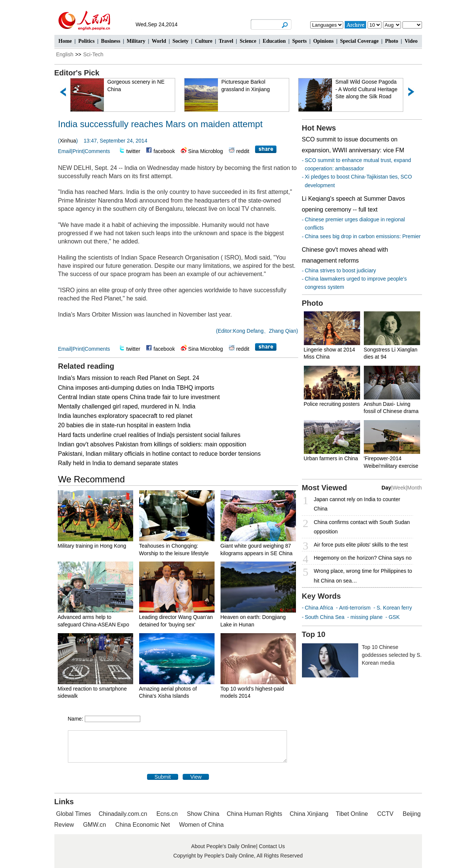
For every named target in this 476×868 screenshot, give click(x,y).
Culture (204, 41)
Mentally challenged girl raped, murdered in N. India (127, 406)
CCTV (385, 814)
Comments (98, 151)
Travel (226, 41)
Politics (87, 41)
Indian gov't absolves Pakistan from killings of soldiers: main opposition (152, 444)
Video (411, 41)
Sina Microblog (206, 151)
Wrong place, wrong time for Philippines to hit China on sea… (363, 576)
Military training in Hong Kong (92, 546)
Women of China (202, 825)
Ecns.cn (167, 814)
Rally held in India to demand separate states (118, 463)
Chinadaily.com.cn (123, 814)
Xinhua (68, 141)
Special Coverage (359, 41)
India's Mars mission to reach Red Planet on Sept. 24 (129, 378)
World (159, 41)
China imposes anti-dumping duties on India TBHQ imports (136, 388)
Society (181, 41)
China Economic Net (143, 825)
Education (274, 41)
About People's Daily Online (224, 846)
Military (136, 41)
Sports (300, 41)
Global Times (74, 814)
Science (248, 41)
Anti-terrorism (355, 608)
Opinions (323, 41)
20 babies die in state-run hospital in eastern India (124, 425)
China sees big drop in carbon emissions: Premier (363, 236)
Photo (392, 41)
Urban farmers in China (331, 458)
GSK (394, 617)
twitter (133, 151)
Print (78, 151)
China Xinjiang (309, 814)
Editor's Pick (77, 73)
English (65, 54)
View (196, 777)
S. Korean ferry (394, 608)
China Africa (319, 608)
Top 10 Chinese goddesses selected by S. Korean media (392, 655)
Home (65, 41)
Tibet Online (352, 814)
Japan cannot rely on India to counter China (357, 504)
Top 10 (314, 634)
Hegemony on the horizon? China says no (363, 558)
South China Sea (325, 617)
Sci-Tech (93, 54)
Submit (163, 777)
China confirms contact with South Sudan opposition (362, 527)
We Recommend (92, 479)
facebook (164, 151)
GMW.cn (95, 825)
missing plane (366, 617)
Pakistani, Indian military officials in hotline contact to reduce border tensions (159, 454)
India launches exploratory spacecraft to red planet (125, 416)
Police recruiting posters (332, 404)
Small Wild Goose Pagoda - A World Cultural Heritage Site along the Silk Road (367, 89)
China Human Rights (255, 814)
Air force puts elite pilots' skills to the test (361, 545)
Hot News (319, 128)
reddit (243, 151)
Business (110, 41)
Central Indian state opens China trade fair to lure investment (139, 397)
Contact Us (272, 846)
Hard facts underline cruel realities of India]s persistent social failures (149, 435)
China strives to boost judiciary (341, 270)
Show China (203, 814)
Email (65, 151)
